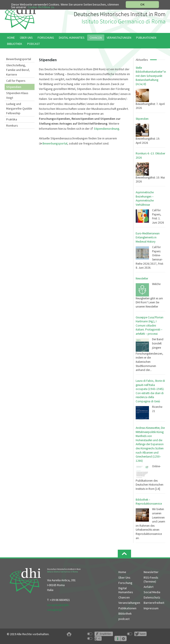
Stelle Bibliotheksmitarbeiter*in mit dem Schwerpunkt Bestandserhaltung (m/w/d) (151, 76)
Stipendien (142, 119)
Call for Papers (16, 81)
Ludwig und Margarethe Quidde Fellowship (19, 108)
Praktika (12, 119)
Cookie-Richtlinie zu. (41, 7)
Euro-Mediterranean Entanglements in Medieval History (148, 237)
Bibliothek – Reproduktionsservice (149, 502)
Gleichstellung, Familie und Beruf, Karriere (18, 70)
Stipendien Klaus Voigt (17, 95)
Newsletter (142, 278)
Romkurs (12, 125)
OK (142, 4)
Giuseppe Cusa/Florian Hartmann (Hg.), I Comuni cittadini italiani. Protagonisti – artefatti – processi (150, 326)
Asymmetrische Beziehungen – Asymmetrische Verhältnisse (145, 199)
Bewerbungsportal (19, 59)
